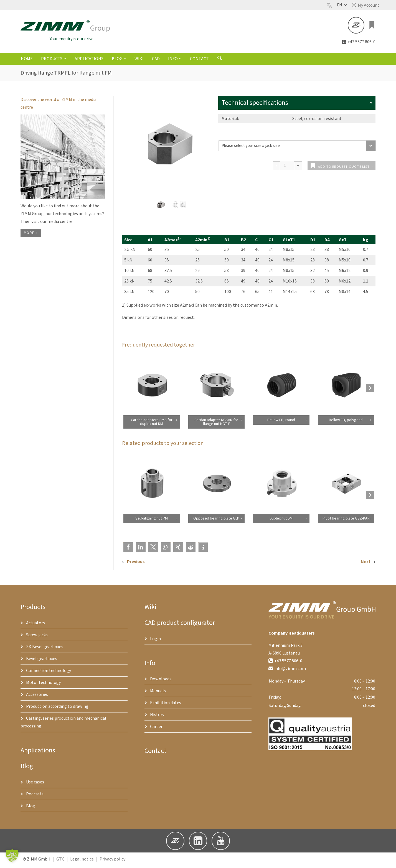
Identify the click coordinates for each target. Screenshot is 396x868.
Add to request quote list (344, 169)
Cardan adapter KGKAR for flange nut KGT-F (216, 424)
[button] (366, 5)
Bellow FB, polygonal (346, 422)
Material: (230, 121)
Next (366, 564)
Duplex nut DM (281, 521)
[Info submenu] (180, 61)
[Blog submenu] (125, 61)
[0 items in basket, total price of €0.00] (372, 27)
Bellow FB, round (281, 422)
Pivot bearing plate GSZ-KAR (346, 521)
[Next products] (370, 391)
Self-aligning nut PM (152, 521)
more (29, 235)
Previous (136, 564)
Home (27, 61)
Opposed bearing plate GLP (216, 521)
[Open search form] (220, 62)
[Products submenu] (65, 61)
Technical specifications (297, 105)
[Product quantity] (287, 168)
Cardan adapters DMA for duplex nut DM (151, 424)
